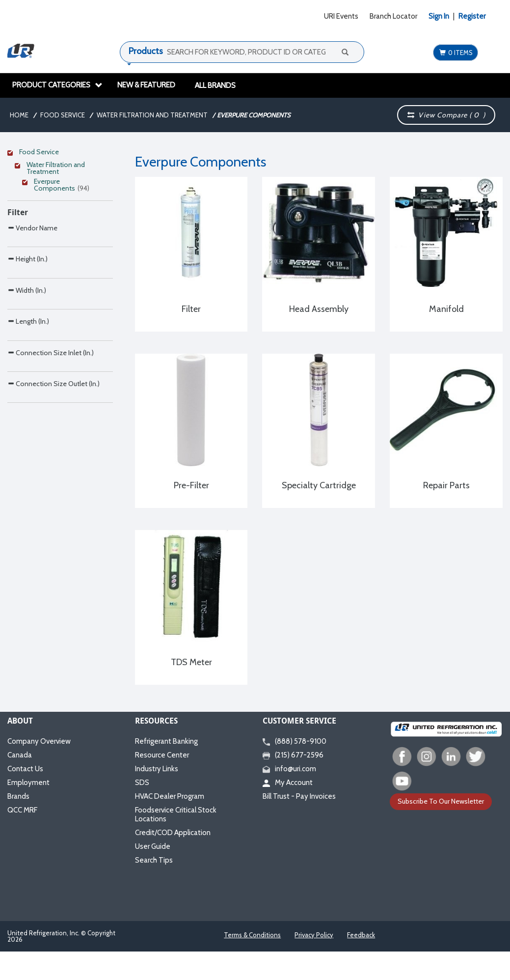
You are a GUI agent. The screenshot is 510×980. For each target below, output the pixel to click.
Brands (18, 796)
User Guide (153, 846)
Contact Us (25, 769)
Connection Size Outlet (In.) (54, 586)
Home (19, 115)
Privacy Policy (314, 935)
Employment (28, 783)
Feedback (361, 935)
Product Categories (57, 85)
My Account (288, 783)
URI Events (341, 16)
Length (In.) (28, 482)
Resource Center (162, 755)
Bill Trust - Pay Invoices (299, 796)
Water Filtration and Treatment (152, 115)
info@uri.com (289, 769)
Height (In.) (27, 378)
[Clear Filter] (59, 153)
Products (146, 51)
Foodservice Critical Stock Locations (176, 814)
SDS (142, 783)
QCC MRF (22, 810)
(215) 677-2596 (293, 755)
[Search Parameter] (60, 349)
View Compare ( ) (446, 115)
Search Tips (154, 860)
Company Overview (39, 741)
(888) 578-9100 (295, 741)
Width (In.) (27, 431)
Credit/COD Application (173, 833)
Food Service (63, 115)
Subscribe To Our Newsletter (441, 801)
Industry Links (157, 769)
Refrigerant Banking (166, 741)
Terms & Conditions (252, 935)
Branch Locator (393, 16)
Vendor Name (32, 327)
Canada (20, 755)
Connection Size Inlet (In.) (51, 534)
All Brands (215, 85)
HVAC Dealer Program (170, 796)
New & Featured (146, 85)
